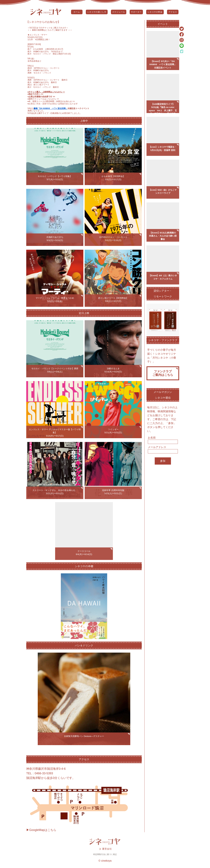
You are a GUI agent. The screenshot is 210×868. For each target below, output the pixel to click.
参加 (163, 461)
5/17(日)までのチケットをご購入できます (48, 28)
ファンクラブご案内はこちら (163, 373)
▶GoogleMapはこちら (41, 830)
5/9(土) (31, 108)
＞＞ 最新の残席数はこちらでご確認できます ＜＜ (50, 30)
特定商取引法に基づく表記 (105, 854)
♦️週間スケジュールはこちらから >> (43, 99)
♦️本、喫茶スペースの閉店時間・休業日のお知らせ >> (51, 101)
